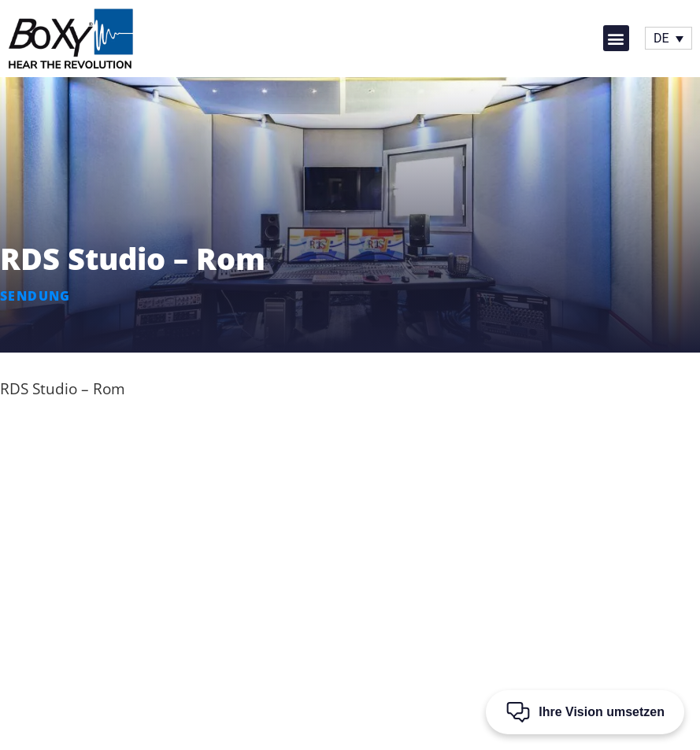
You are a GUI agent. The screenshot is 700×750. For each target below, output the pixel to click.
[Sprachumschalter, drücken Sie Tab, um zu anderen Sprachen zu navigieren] (669, 38)
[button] (616, 38)
